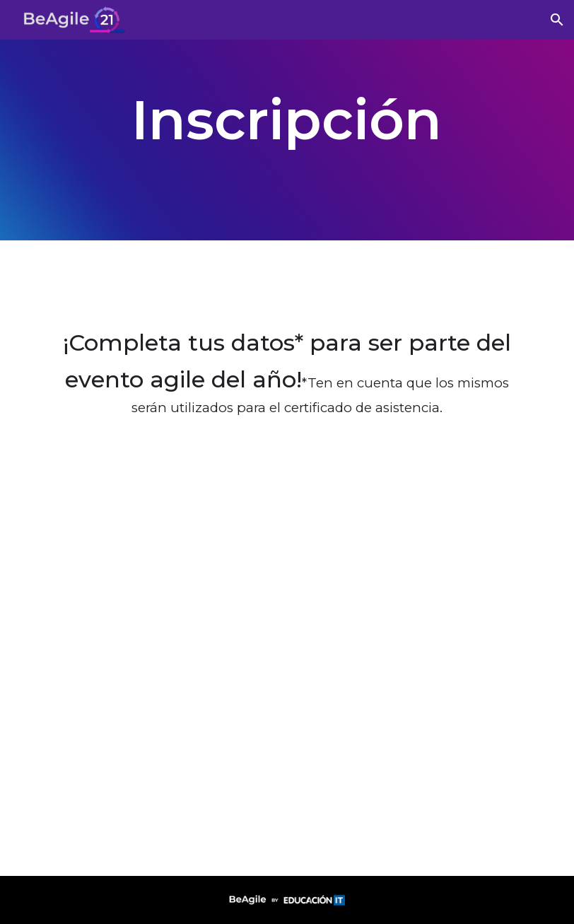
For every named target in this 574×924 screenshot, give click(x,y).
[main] (287, 120)
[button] (557, 20)
